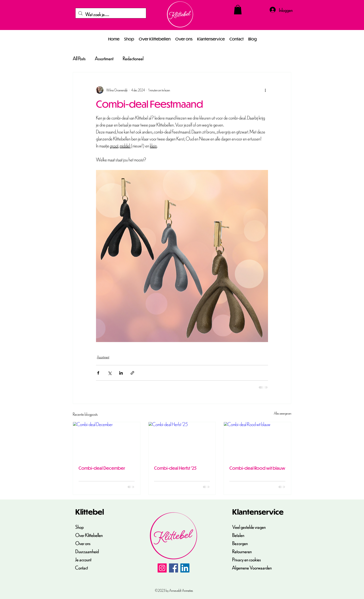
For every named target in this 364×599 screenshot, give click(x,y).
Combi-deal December (102, 468)
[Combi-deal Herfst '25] (182, 441)
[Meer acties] (265, 90)
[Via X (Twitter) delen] (110, 373)
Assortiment (104, 58)
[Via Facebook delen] (98, 373)
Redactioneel (133, 58)
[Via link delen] (132, 373)
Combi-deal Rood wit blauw (257, 468)
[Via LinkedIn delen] (121, 373)
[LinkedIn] (185, 568)
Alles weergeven (283, 413)
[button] (238, 10)
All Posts (79, 58)
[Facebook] (174, 568)
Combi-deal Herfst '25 (175, 468)
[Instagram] (162, 568)
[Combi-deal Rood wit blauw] (257, 441)
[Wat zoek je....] (111, 14)
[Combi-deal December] (107, 441)
